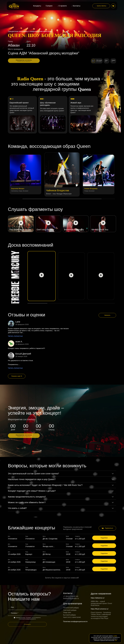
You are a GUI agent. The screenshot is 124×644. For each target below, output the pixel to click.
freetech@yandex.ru (71, 598)
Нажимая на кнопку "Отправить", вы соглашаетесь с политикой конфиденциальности (27, 618)
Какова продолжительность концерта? (27, 497)
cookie (115, 636)
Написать (107, 315)
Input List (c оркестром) (72, 617)
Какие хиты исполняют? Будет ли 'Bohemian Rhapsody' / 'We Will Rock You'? (45, 485)
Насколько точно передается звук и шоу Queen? (32, 479)
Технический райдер (71, 608)
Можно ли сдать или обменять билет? (27, 502)
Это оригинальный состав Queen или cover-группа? (33, 474)
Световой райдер (70, 610)
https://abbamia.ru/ (98, 598)
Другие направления (101, 594)
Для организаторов (73, 604)
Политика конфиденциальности (75, 622)
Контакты (77, 6)
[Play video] (21, 224)
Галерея (49, 6)
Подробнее (104, 538)
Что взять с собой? (17, 508)
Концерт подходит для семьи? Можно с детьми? (32, 491)
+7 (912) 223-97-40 (71, 596)
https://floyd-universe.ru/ (100, 609)
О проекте (63, 6)
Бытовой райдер (69, 615)
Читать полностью (15, 336)
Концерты (37, 6)
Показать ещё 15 (17, 376)
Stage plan (67, 612)
